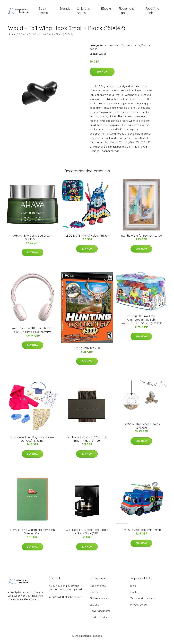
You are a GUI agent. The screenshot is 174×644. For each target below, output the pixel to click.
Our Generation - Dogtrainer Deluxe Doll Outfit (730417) (33, 441)
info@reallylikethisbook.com (66, 599)
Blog (133, 588)
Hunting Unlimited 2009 (87, 350)
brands (65, 10)
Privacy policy (138, 607)
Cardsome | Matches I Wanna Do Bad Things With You (87, 441)
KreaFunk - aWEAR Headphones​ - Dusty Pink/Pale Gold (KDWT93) (33, 332)
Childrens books (83, 12)
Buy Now (102, 74)
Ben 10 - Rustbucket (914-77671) (141, 532)
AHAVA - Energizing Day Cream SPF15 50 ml (33, 240)
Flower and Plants (127, 12)
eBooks (106, 10)
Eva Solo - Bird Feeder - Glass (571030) (141, 428)
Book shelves (44, 12)
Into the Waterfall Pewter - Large (141, 238)
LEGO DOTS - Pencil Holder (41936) (87, 238)
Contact (135, 594)
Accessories (112, 48)
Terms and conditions (143, 601)
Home (12, 37)
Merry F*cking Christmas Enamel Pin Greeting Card (33, 534)
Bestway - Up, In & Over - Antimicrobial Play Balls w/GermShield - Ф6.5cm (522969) (141, 322)
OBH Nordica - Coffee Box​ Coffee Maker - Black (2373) (87, 534)
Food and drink (152, 12)
